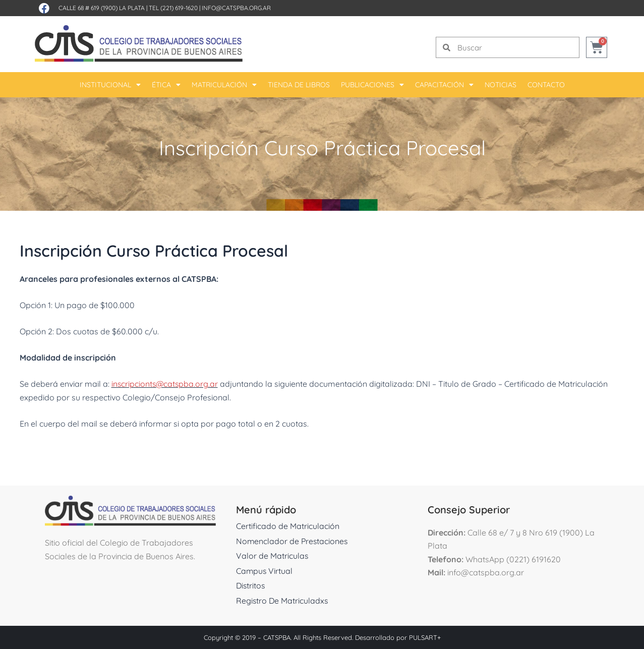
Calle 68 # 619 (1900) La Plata (102, 8)
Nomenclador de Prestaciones (293, 541)
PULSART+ (425, 637)
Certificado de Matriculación (288, 526)
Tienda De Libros (299, 85)
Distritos (251, 585)
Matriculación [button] (224, 85)
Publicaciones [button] (372, 85)
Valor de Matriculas (272, 556)
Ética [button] (166, 85)
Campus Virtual (265, 571)
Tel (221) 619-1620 (173, 8)
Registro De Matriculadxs (283, 601)
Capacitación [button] (444, 85)
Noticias (501, 85)
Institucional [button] (110, 85)
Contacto (546, 85)
